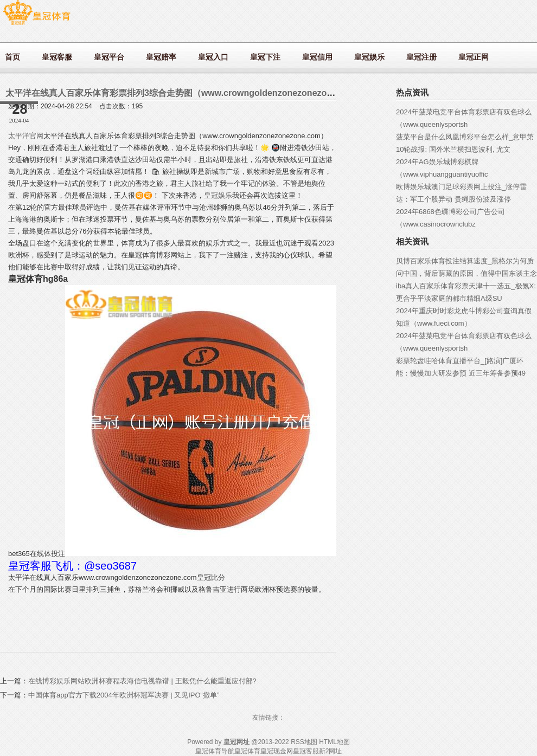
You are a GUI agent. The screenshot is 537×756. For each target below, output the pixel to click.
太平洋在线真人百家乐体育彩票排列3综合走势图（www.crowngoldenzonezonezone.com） (186, 93)
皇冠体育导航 (215, 751)
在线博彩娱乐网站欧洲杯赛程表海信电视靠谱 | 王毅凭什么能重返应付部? (142, 681)
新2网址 (331, 751)
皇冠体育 (247, 751)
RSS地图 (304, 742)
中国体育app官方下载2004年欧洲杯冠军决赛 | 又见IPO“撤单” (124, 695)
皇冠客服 (306, 751)
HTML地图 (334, 742)
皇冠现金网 (277, 751)
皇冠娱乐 (218, 195)
